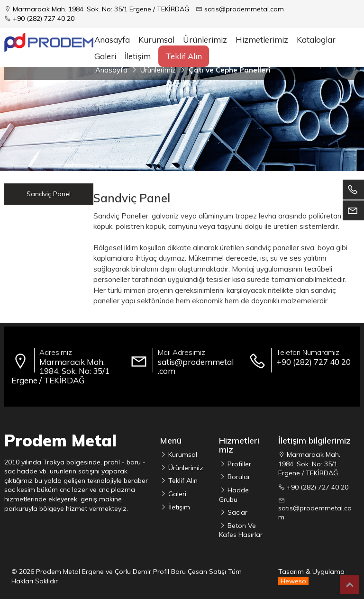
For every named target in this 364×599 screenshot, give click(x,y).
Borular (238, 477)
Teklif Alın (184, 56)
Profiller (238, 464)
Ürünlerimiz (185, 468)
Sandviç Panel (49, 194)
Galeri (105, 56)
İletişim (138, 56)
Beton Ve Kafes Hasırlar (241, 530)
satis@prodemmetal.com (244, 9)
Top (350, 585)
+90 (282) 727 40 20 (44, 18)
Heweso (293, 581)
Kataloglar (316, 40)
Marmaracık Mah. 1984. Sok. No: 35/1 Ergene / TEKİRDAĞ (101, 9)
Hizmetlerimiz (262, 40)
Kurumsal (156, 40)
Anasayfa (112, 40)
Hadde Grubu (234, 495)
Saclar (237, 512)
